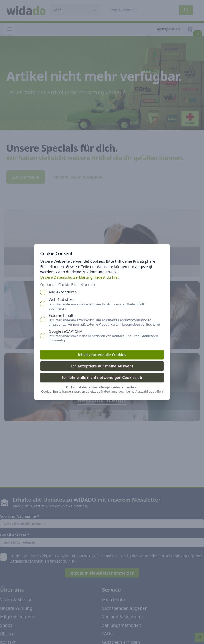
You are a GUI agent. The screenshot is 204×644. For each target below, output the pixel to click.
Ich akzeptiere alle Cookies (102, 355)
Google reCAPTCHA (106, 336)
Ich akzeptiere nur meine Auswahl (102, 366)
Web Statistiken (106, 304)
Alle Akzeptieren (63, 292)
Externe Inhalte (106, 320)
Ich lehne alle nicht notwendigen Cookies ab (102, 377)
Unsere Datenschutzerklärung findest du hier (79, 277)
